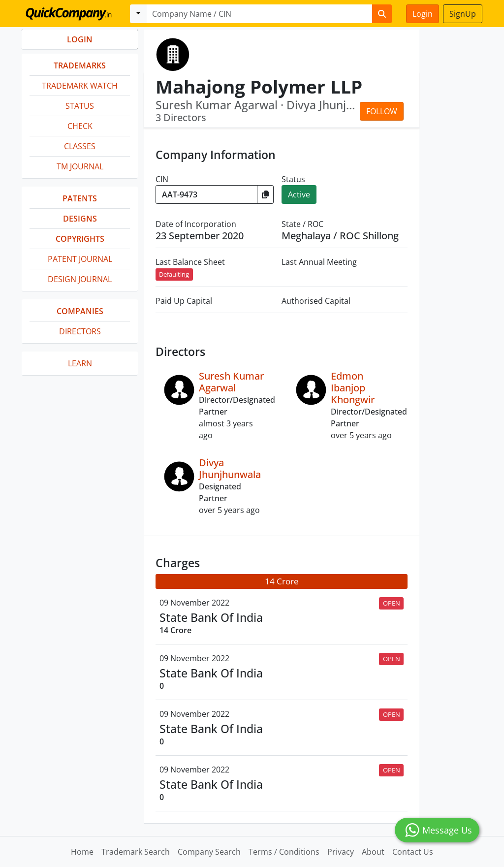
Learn (80, 363)
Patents (80, 198)
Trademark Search (136, 852)
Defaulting (174, 274)
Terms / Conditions (284, 852)
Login (423, 14)
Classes (80, 146)
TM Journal (80, 166)
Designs (80, 219)
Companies (80, 311)
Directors (80, 331)
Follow (382, 111)
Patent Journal (80, 259)
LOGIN (80, 39)
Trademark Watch (80, 86)
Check (80, 126)
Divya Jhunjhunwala (230, 468)
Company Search (209, 852)
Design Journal (80, 279)
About (373, 852)
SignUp (463, 14)
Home (82, 852)
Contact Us (413, 852)
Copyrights (80, 239)
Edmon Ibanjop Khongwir (353, 388)
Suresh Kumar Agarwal (231, 382)
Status (80, 106)
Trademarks (80, 65)
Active (299, 194)
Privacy (341, 852)
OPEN (392, 603)
